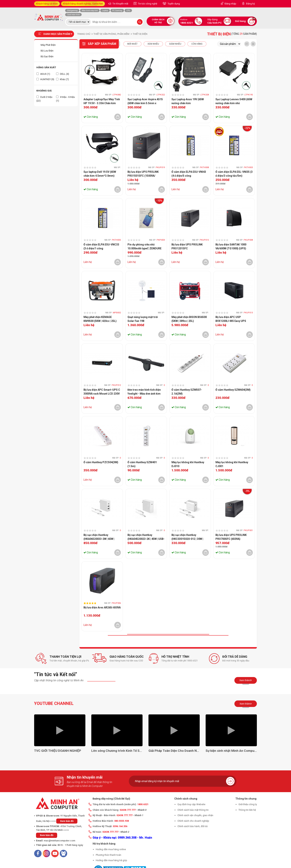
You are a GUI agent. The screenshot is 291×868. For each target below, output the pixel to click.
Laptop (105, 11)
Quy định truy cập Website (191, 804)
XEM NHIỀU (153, 44)
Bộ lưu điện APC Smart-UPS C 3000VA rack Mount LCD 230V (102, 392)
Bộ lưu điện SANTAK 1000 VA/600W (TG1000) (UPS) (231, 246)
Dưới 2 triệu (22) (44, 99)
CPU (128, 11)
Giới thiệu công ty (248, 804)
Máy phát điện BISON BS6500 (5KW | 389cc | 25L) (189, 319)
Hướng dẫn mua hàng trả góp (111, 860)
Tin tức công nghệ (147, 4)
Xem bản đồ (67, 821)
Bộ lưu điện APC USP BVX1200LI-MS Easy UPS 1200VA (231, 319)
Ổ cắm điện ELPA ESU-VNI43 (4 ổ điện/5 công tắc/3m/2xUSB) (189, 174)
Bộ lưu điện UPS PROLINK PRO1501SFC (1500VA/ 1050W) (143, 174)
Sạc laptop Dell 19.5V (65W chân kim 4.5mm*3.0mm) (100, 174)
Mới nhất (132, 44)
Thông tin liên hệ (247, 810)
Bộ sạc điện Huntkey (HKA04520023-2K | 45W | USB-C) (146, 537)
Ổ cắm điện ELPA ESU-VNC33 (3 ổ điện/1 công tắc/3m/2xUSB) (101, 247)
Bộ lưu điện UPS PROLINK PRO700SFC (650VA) (231, 537)
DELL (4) (63, 74)
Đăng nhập (230, 4)
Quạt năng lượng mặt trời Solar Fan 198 (143, 319)
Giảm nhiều (175, 44)
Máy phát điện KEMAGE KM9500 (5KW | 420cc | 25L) (100, 319)
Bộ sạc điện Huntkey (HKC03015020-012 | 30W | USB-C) (187, 537)
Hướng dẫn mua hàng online (111, 849)
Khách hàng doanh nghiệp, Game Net (83, 4)
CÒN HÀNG (197, 44)
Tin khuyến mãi (120, 4)
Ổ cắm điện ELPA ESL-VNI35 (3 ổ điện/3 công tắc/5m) (234, 174)
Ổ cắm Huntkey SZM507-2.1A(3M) (187, 392)
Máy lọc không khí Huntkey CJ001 (232, 464)
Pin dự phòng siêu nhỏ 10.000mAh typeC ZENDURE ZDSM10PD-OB (144, 247)
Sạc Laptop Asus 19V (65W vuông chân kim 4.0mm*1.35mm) (188, 102)
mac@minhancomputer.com (59, 841)
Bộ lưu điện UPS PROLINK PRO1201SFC (187, 246)
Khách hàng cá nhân (47, 4)
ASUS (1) (43, 74)
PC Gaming (117, 11)
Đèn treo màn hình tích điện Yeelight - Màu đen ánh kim (144, 392)
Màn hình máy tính (90, 11)
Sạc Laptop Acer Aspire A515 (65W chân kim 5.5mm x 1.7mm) (145, 102)
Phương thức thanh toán (108, 855)
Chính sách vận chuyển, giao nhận (195, 815)
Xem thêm (246, 680)
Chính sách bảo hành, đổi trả (192, 826)
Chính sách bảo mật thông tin (193, 810)
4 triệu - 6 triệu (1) (65, 99)
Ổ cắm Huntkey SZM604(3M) (233, 390)
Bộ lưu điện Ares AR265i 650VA (102, 607)
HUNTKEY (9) (45, 79)
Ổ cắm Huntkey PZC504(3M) (101, 462)
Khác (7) (62, 79)
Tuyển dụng (173, 4)
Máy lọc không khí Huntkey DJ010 (188, 464)
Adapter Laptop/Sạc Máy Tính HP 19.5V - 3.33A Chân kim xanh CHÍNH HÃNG (102, 102)
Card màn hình (73, 15)
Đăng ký (250, 4)
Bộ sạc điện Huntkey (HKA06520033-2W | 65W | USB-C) (99, 537)
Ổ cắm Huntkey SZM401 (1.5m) (142, 464)
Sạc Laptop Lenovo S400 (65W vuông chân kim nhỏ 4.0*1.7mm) (234, 102)
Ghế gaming (72, 11)
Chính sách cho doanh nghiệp (193, 821)
